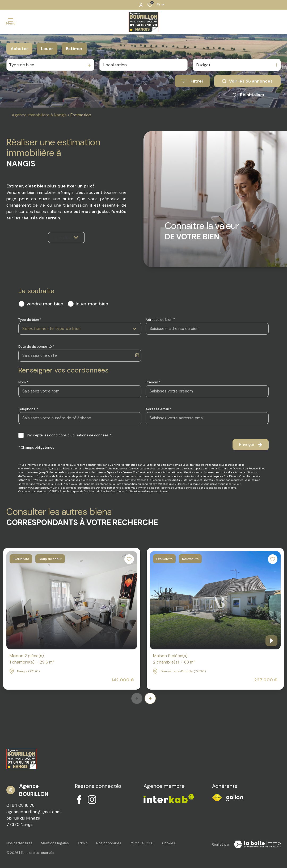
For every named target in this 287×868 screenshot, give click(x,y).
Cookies (169, 843)
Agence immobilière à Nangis (39, 115)
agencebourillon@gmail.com (33, 812)
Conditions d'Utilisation (125, 491)
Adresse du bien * (160, 320)
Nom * (23, 382)
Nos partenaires (19, 843)
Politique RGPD (142, 843)
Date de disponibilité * (36, 347)
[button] (150, 698)
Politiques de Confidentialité (85, 491)
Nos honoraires (109, 843)
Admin (83, 843)
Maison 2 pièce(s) (32, 659)
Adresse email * (158, 409)
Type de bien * (30, 320)
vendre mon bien (45, 304)
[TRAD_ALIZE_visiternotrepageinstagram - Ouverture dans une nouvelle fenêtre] (92, 800)
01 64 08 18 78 (20, 805)
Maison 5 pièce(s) (174, 659)
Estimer (74, 49)
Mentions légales (55, 843)
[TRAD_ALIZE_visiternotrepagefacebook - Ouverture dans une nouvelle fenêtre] (79, 800)
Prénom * (153, 382)
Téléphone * (28, 409)
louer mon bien (92, 304)
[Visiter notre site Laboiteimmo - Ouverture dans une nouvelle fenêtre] (257, 844)
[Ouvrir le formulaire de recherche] (192, 81)
